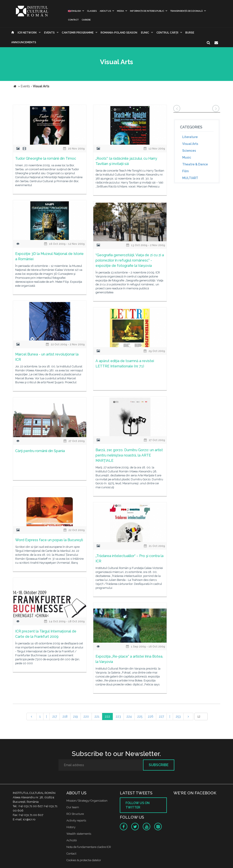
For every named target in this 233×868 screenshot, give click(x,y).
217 (55, 716)
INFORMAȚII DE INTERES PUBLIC (147, 11)
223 (118, 716)
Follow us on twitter (138, 805)
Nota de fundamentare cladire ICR (89, 847)
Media (120, 11)
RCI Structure (75, 814)
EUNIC (145, 33)
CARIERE (86, 20)
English (74, 11)
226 (151, 716)
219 (75, 716)
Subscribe (159, 765)
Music (187, 157)
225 (140, 716)
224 (129, 716)
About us (105, 11)
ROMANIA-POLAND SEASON (119, 33)
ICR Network (27, 33)
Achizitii (72, 840)
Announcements (24, 42)
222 (107, 716)
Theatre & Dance (195, 164)
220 (86, 716)
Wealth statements (79, 834)
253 (178, 716)
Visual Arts (190, 144)
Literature (190, 137)
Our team (73, 807)
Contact (73, 20)
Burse (190, 33)
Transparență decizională (186, 11)
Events (49, 33)
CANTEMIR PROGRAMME (78, 33)
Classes (92, 11)
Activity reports (76, 820)
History (71, 827)
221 (97, 716)
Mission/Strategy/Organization (87, 801)
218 (65, 716)
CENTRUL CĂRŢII (167, 33)
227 (161, 716)
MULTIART (190, 178)
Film (185, 171)
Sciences (189, 151)
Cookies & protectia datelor (84, 860)
